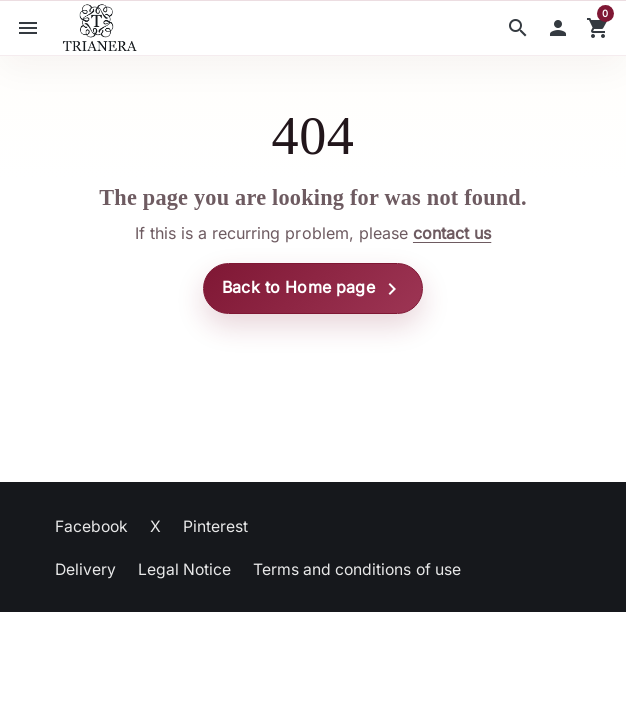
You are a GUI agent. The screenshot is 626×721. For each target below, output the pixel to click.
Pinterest (215, 526)
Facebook (91, 526)
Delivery (85, 569)
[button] (518, 28)
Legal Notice (184, 569)
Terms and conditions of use (357, 569)
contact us (452, 233)
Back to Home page (313, 289)
